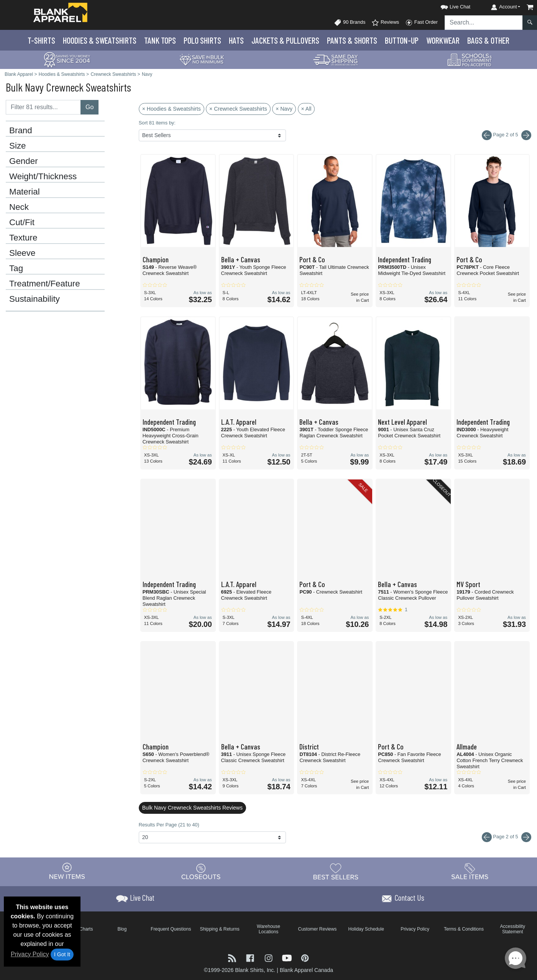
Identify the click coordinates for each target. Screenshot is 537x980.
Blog (122, 929)
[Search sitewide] (484, 23)
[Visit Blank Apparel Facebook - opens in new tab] (251, 957)
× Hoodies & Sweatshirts (172, 109)
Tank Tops (160, 40)
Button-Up (402, 40)
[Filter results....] (43, 107)
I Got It (62, 954)
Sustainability (34, 299)
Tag (16, 268)
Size (18, 146)
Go (89, 107)
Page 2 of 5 (507, 837)
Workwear (443, 40)
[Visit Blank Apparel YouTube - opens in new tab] (288, 957)
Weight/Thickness (43, 177)
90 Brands (350, 23)
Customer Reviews (317, 929)
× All (306, 109)
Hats (236, 40)
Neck (19, 207)
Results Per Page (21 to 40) (169, 825)
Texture (23, 238)
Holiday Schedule (366, 929)
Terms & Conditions (464, 929)
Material (25, 192)
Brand (21, 131)
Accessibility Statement (513, 929)
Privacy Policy (30, 954)
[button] (448, 6)
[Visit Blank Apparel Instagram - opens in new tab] (269, 957)
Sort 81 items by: (157, 123)
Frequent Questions (171, 929)
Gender (24, 161)
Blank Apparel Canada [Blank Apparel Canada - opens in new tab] (306, 970)
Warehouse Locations (268, 929)
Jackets (285, 40)
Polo (202, 40)
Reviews (385, 23)
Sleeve (22, 253)
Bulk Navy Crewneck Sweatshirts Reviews (192, 808)
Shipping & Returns (219, 929)
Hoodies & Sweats (100, 40)
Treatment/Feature (45, 284)
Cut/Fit (22, 223)
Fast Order (421, 23)
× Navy (284, 109)
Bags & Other (488, 40)
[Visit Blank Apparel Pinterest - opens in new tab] (305, 957)
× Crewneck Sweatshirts (238, 109)
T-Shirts (41, 40)
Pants (352, 40)
